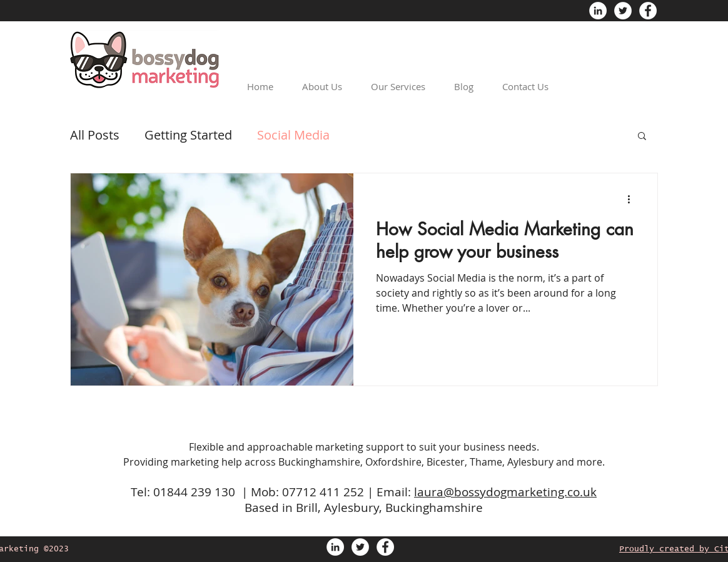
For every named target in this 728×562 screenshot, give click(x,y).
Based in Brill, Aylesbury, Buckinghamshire (364, 508)
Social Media (293, 135)
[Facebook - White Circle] (648, 11)
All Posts (95, 135)
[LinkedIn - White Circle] (598, 11)
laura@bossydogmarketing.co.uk (505, 492)
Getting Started (188, 135)
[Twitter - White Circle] (623, 11)
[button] (642, 137)
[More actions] (633, 199)
